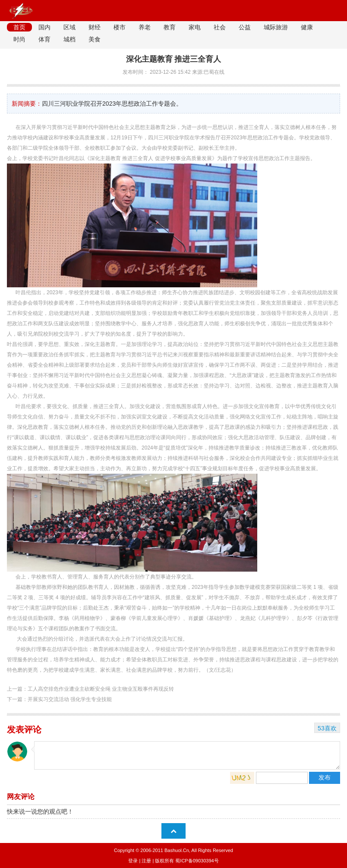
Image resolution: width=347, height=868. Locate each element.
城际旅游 (276, 27)
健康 (307, 27)
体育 (44, 39)
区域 (69, 27)
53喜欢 (327, 728)
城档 (69, 39)
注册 (146, 861)
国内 (44, 27)
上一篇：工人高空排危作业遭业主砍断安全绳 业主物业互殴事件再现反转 (90, 689)
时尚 (19, 39)
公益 (245, 27)
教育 (170, 27)
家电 (195, 27)
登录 (133, 861)
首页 (19, 27)
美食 (95, 39)
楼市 (120, 27)
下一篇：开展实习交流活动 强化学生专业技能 (59, 699)
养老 (145, 27)
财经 (95, 27)
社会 (220, 27)
